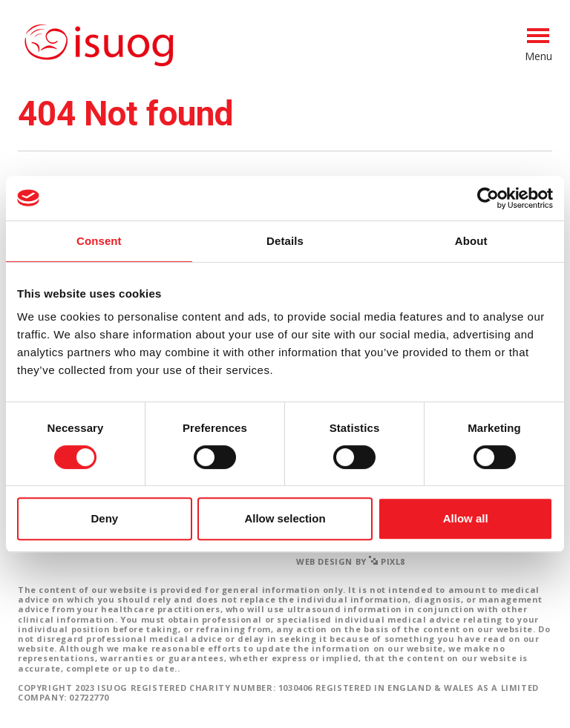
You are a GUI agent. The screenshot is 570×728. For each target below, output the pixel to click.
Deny (104, 518)
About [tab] (471, 241)
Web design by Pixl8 (351, 561)
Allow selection (285, 518)
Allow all (466, 518)
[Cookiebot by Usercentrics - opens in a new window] (488, 198)
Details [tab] (285, 241)
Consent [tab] (99, 241)
